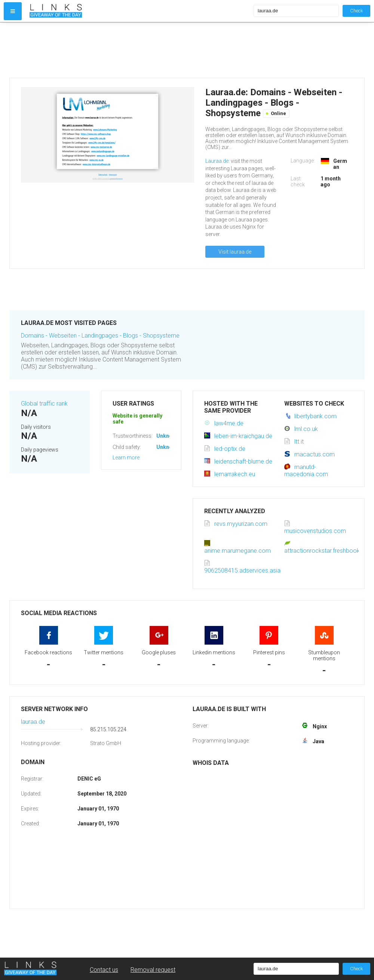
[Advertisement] (140, 50)
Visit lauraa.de (235, 252)
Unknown (168, 436)
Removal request (153, 970)
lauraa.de (33, 722)
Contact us (104, 970)
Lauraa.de (217, 161)
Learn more (126, 458)
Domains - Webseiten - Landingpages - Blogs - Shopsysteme (100, 336)
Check (356, 11)
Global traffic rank (44, 404)
